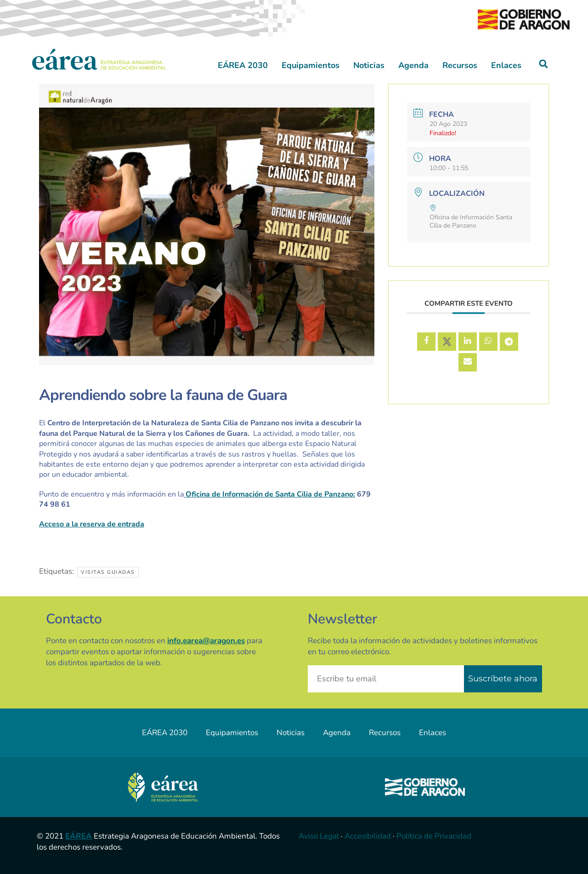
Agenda (413, 65)
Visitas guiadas (108, 572)
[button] (544, 64)
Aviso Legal (319, 836)
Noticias (369, 65)
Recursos (460, 65)
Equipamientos (311, 65)
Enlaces (506, 65)
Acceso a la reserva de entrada (92, 524)
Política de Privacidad (434, 836)
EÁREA (79, 836)
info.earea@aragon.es (206, 641)
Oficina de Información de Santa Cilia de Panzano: (269, 494)
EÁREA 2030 (243, 65)
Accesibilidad (368, 836)
